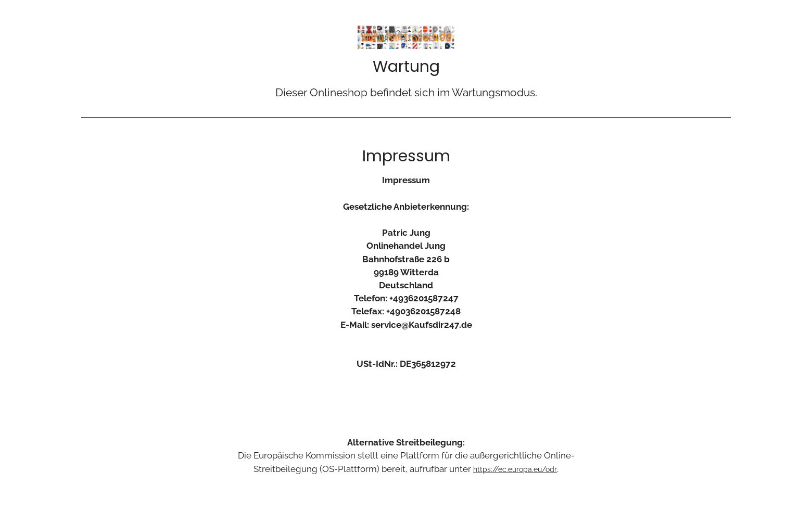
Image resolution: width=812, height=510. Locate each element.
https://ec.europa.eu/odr (515, 469)
